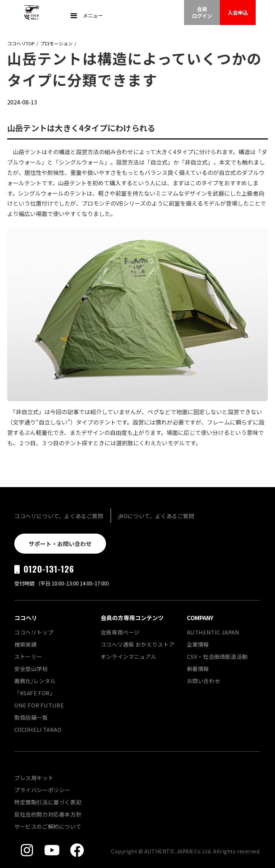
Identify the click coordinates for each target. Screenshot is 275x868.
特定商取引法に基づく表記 (48, 802)
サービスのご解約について (48, 826)
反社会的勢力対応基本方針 (48, 814)
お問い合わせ (204, 681)
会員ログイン (202, 12)
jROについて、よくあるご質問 (156, 516)
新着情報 (198, 669)
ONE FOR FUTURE (39, 705)
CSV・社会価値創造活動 (217, 656)
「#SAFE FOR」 (35, 693)
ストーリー (28, 656)
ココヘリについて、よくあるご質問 (59, 516)
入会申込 (238, 12)
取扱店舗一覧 (31, 717)
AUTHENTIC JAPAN (213, 632)
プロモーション (56, 43)
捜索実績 (25, 644)
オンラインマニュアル (129, 656)
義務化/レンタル (35, 681)
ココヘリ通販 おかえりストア (137, 644)
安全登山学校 (31, 669)
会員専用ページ (120, 632)
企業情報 (198, 644)
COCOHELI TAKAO (38, 729)
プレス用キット (34, 778)
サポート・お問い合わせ (60, 544)
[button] (86, 16)
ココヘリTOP (21, 43)
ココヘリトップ (34, 632)
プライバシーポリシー (42, 790)
